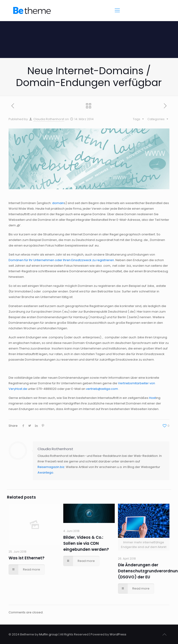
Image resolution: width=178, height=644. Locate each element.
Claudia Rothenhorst (49, 119)
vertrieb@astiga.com (102, 389)
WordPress (118, 634)
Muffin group (49, 634)
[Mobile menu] (117, 10)
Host (152, 398)
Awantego (45, 473)
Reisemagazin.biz (51, 467)
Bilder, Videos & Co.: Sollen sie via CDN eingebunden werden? (86, 543)
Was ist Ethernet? (27, 558)
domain (58, 203)
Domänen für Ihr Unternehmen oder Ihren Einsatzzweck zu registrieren (61, 260)
